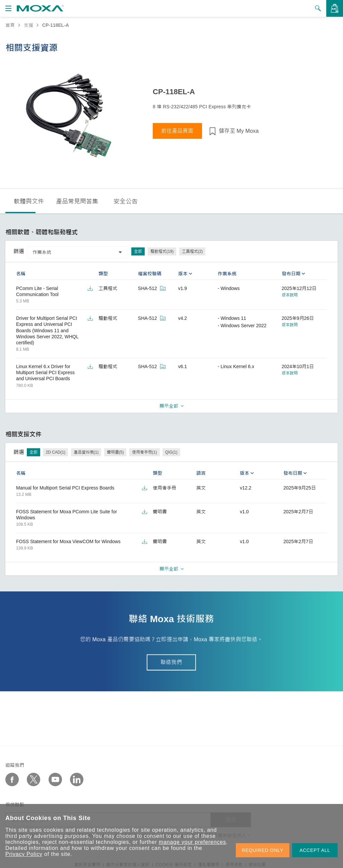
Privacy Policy (24, 854)
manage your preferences (192, 842)
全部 (138, 251)
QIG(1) (171, 452)
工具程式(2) (192, 251)
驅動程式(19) (162, 251)
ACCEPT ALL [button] (315, 850)
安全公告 (126, 201)
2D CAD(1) (55, 452)
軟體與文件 (29, 201)
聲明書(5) (115, 452)
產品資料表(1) (86, 452)
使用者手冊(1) (145, 452)
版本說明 (290, 295)
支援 (28, 25)
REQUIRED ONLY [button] (263, 850)
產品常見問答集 (77, 201)
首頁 (10, 25)
